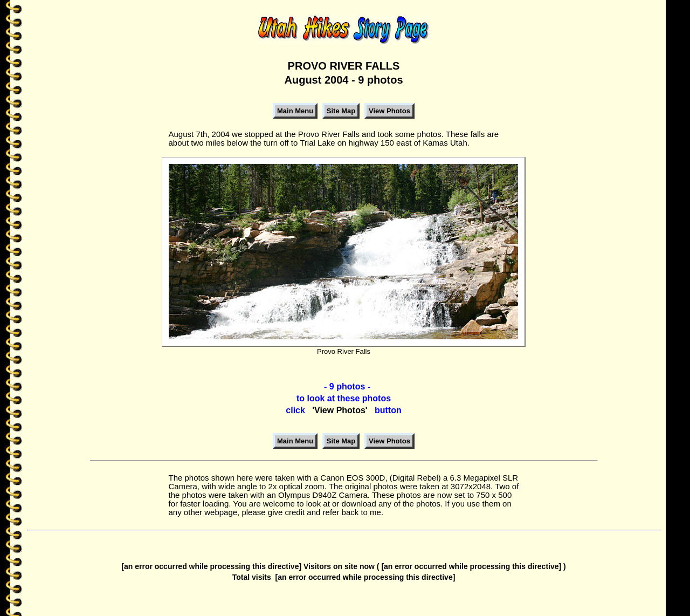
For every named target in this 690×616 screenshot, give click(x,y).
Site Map (341, 111)
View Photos (389, 111)
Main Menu (295, 111)
